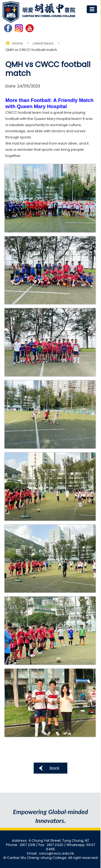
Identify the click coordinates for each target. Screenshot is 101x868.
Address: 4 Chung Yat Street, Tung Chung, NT (50, 841)
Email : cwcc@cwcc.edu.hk (51, 853)
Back (55, 768)
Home (18, 43)
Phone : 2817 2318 (21, 845)
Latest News (43, 43)
